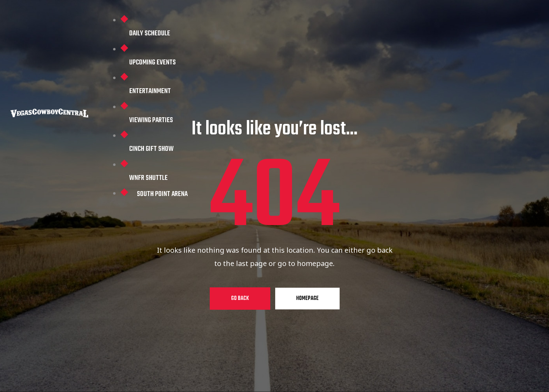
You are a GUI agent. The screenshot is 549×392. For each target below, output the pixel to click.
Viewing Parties (151, 120)
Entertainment (150, 91)
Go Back (240, 299)
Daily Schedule (150, 33)
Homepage (307, 299)
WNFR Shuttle (148, 178)
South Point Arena (162, 194)
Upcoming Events (152, 62)
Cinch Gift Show (151, 149)
